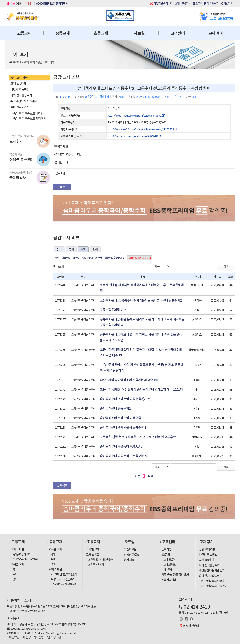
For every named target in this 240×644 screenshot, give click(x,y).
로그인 (198, 3)
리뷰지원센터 (161, 3)
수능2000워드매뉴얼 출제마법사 (50, 3)
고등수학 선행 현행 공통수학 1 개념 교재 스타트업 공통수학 (138, 437)
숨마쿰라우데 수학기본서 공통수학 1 (123, 427)
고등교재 (24, 33)
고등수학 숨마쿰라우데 (140, 258)
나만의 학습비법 (20, 89)
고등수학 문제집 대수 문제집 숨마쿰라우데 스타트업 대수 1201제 (141, 389)
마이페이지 (212, 3)
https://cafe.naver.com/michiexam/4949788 (134, 136)
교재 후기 (216, 33)
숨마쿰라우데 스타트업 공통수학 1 (122, 418)
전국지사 (186, 3)
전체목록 (62, 485)
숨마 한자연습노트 (21, 107)
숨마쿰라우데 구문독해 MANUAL (121, 446)
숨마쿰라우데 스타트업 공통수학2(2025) (126, 399)
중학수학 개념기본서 (92, 258)
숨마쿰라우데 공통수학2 (115, 408)
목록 (62, 187)
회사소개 (175, 3)
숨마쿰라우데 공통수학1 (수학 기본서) (124, 456)
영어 (95, 249)
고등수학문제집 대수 (113, 310)
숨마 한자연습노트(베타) (27, 113)
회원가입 (227, 3)
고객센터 (178, 33)
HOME (17, 62)
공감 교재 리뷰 (46, 62)
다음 (151, 476)
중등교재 (63, 33)
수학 (83, 249)
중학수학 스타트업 (70, 258)
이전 (137, 476)
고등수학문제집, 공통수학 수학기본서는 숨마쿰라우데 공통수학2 (141, 300)
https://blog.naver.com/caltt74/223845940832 (136, 115)
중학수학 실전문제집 (115, 258)
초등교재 (101, 33)
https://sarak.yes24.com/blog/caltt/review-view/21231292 (142, 129)
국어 (71, 249)
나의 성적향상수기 (21, 95)
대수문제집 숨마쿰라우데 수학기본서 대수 (127, 380)
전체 (59, 249)
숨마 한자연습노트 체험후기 (29, 118)
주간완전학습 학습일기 (24, 101)
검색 (226, 266)
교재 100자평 (18, 83)
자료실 (139, 33)
